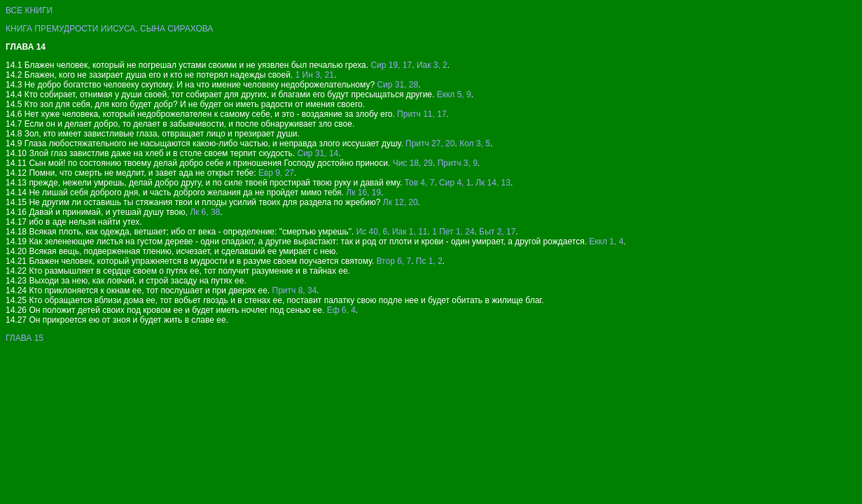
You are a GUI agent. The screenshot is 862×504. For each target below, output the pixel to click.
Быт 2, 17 (497, 232)
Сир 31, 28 (397, 85)
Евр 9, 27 (276, 173)
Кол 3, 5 (475, 143)
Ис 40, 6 (372, 232)
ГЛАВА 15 (25, 338)
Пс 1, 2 (429, 261)
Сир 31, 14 (318, 153)
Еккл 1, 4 (606, 241)
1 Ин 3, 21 (315, 75)
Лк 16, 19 (363, 192)
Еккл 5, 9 (454, 94)
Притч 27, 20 (430, 143)
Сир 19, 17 (391, 65)
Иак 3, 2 (432, 65)
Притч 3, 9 (458, 163)
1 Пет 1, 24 (453, 232)
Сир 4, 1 (455, 183)
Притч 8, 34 (295, 290)
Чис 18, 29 (413, 163)
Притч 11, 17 (422, 114)
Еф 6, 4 (341, 310)
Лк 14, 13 (493, 183)
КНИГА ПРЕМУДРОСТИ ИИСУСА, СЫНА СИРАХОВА (109, 29)
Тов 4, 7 (420, 183)
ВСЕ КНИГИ (29, 10)
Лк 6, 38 (205, 212)
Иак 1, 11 (410, 232)
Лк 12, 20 (401, 202)
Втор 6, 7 (394, 261)
